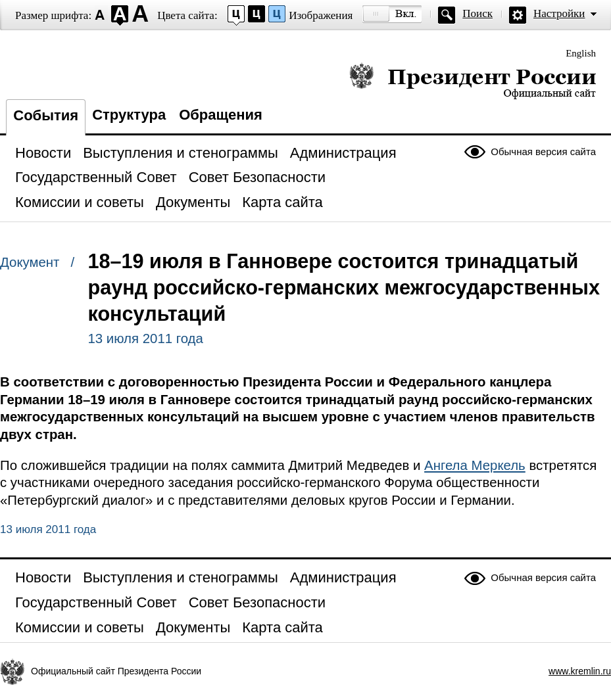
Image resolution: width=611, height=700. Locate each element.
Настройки (559, 13)
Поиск (477, 13)
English (581, 53)
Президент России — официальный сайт (473, 81)
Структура (129, 115)
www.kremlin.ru (580, 671)
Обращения (221, 115)
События (46, 115)
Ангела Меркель (475, 465)
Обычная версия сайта (543, 152)
